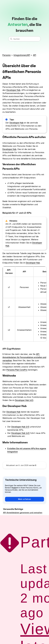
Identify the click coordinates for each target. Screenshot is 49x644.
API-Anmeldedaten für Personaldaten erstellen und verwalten (24, 357)
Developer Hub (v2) (24, 400)
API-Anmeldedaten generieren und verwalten (23, 513)
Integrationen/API (22, 55)
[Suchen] (24, 39)
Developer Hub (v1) (20, 427)
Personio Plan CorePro (17, 370)
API (35, 55)
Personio (7, 55)
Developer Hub (13, 90)
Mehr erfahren (24, 499)
